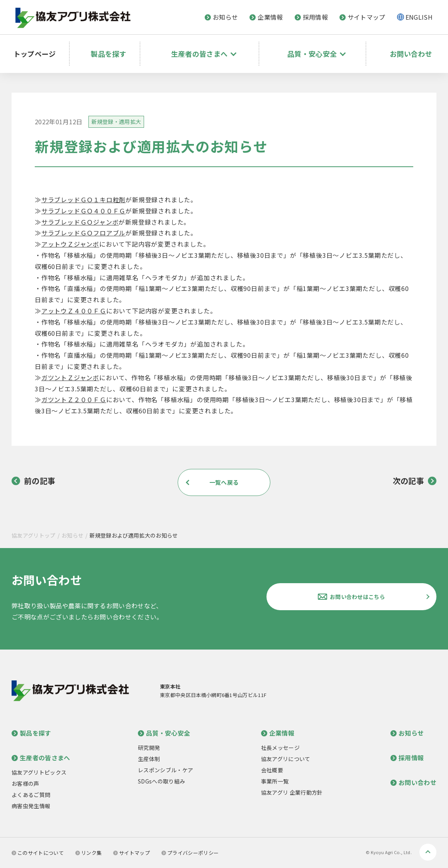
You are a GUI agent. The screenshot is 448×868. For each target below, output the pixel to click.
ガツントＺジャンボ (70, 377)
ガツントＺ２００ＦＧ (74, 399)
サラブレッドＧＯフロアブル (83, 233)
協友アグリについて (286, 759)
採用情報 (311, 17)
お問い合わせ (409, 48)
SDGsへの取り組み (161, 781)
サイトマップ (362, 17)
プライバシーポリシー (190, 853)
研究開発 (149, 748)
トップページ (39, 48)
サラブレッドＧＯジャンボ (80, 222)
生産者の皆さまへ (41, 758)
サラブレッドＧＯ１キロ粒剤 (83, 200)
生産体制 (149, 759)
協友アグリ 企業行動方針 (292, 792)
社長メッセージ (280, 748)
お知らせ (221, 17)
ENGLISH (419, 17)
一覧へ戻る (224, 482)
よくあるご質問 (31, 795)
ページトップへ (428, 852)
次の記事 (415, 481)
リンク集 (88, 853)
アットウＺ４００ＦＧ (74, 311)
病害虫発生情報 (31, 806)
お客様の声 (25, 783)
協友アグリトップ (34, 535)
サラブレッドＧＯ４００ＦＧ (83, 211)
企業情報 (266, 17)
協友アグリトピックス (39, 772)
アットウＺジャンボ (70, 244)
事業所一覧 (275, 781)
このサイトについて (38, 853)
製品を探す (111, 48)
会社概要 (272, 770)
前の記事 (33, 481)
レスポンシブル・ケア (165, 770)
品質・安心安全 (164, 733)
